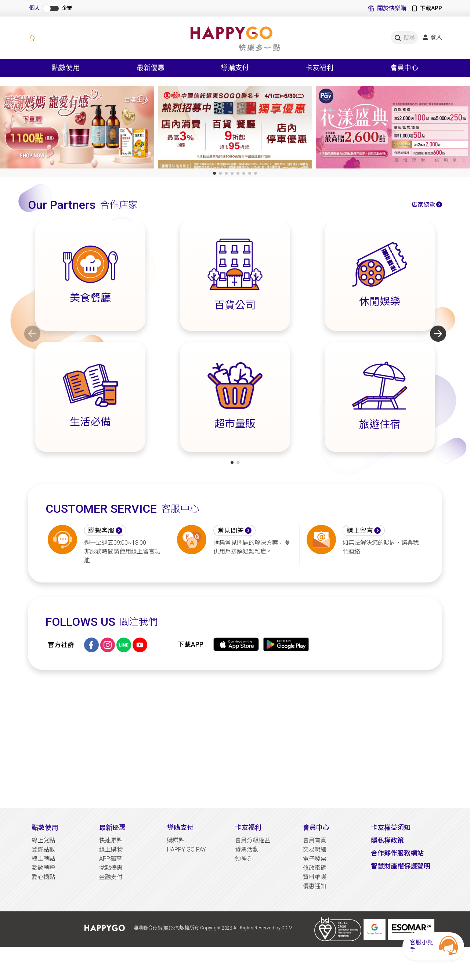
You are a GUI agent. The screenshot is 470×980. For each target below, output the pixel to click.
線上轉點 (43, 859)
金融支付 (111, 877)
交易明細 (315, 850)
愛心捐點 (43, 877)
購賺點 (176, 840)
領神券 (244, 859)
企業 (67, 8)
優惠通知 (315, 886)
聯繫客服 (101, 531)
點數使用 (45, 827)
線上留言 (360, 531)
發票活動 (247, 850)
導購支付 (180, 827)
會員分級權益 (253, 840)
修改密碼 (315, 868)
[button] (214, 173)
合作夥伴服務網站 (397, 853)
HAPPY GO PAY (187, 850)
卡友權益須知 (391, 827)
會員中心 (316, 827)
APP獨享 (111, 859)
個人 (35, 8)
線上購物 (111, 850)
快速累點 (111, 840)
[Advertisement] (235, 739)
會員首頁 (315, 840)
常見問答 (231, 531)
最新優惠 (112, 827)
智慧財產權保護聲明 (401, 866)
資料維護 (315, 877)
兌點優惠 (111, 868)
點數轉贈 (43, 868)
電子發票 (315, 859)
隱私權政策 (387, 840)
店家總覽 (423, 205)
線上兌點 (43, 840)
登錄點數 (43, 850)
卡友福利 (248, 827)
